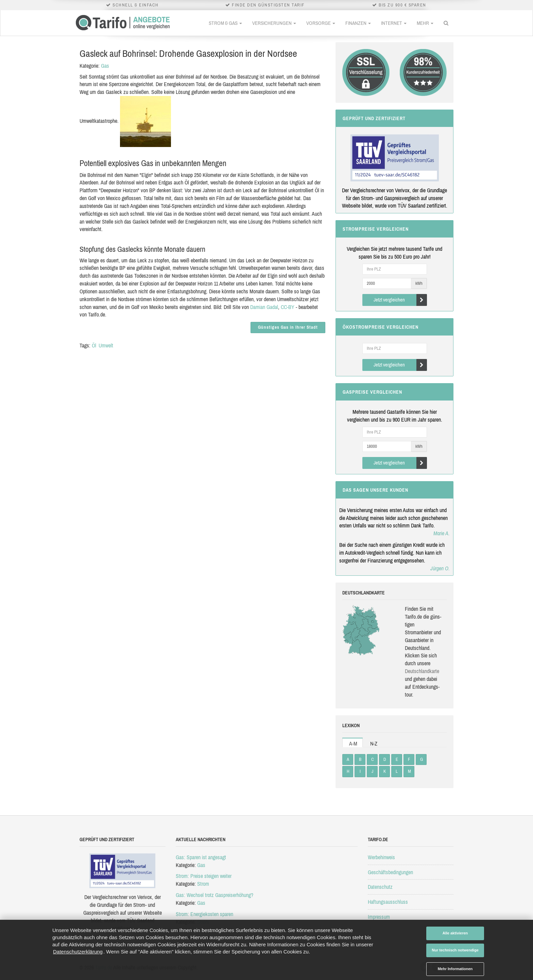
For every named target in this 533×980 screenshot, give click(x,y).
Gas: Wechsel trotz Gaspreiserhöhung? (214, 895)
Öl (94, 345)
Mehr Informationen (455, 969)
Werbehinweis (381, 857)
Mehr (425, 23)
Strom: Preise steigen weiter (204, 876)
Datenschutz (380, 887)
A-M (353, 744)
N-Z (374, 744)
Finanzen (358, 23)
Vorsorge (321, 23)
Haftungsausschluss (388, 902)
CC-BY (288, 307)
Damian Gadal (264, 307)
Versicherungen (274, 23)
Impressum (379, 917)
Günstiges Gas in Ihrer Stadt (288, 327)
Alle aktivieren (455, 933)
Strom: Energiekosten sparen (204, 914)
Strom (203, 884)
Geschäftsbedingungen (390, 872)
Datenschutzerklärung (78, 952)
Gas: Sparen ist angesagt (201, 857)
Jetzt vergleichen (400, 300)
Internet (394, 23)
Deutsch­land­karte (422, 671)
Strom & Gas (225, 23)
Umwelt (106, 345)
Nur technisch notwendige (455, 950)
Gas (105, 66)
